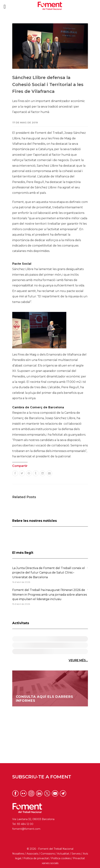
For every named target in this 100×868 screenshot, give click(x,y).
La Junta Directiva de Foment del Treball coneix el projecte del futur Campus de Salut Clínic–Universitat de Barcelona (49, 573)
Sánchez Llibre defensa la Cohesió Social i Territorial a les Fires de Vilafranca (48, 84)
